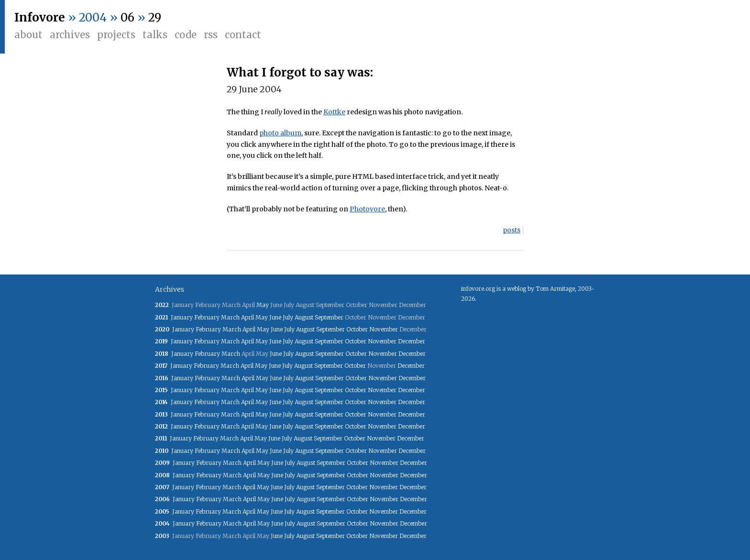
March (230, 317)
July (288, 317)
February (207, 317)
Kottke (334, 112)
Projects (116, 35)
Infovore (40, 17)
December (412, 341)
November (384, 329)
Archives (70, 35)
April (248, 317)
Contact (243, 35)
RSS (211, 35)
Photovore (367, 209)
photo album (280, 133)
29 (155, 17)
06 (127, 17)
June (275, 317)
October (357, 329)
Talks (155, 35)
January (182, 317)
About (28, 35)
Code (186, 35)
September (329, 317)
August (304, 317)
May (263, 305)
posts (512, 230)
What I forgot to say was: (300, 72)
